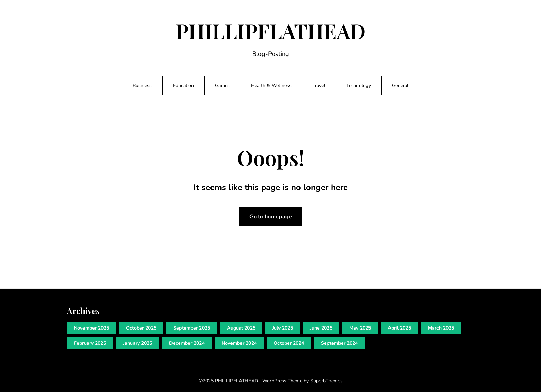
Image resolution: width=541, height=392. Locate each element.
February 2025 (90, 343)
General (400, 85)
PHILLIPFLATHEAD (270, 31)
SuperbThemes (326, 381)
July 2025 (283, 328)
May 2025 (360, 328)
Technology (359, 85)
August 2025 (241, 328)
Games (222, 85)
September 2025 (192, 328)
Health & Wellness (271, 85)
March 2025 (441, 328)
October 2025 (141, 328)
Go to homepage (271, 217)
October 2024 (289, 343)
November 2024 (239, 343)
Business (142, 85)
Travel (319, 85)
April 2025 (399, 328)
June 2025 (321, 328)
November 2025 (91, 328)
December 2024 (187, 343)
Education (183, 85)
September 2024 (339, 343)
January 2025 (137, 343)
